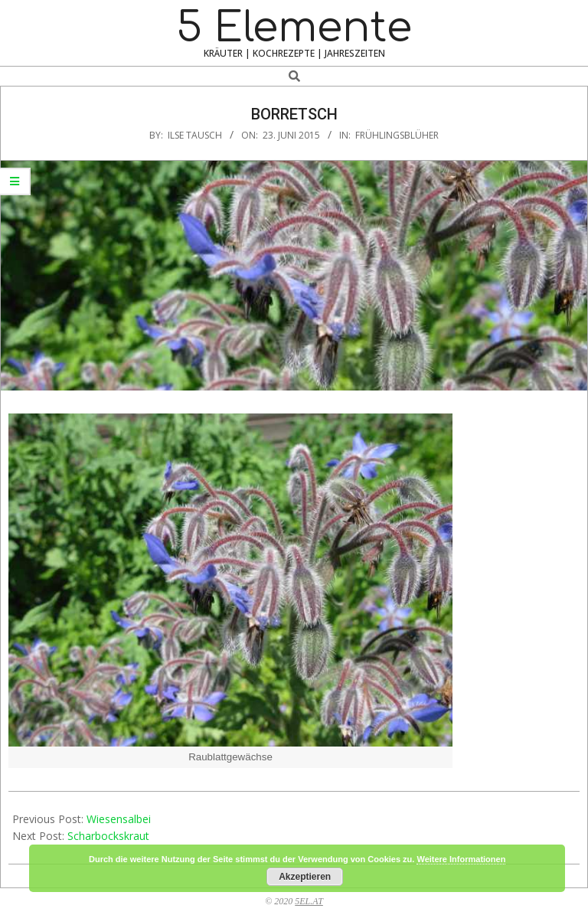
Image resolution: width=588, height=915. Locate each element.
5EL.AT (309, 901)
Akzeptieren (305, 877)
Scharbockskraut (108, 836)
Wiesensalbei (119, 819)
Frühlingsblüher (397, 135)
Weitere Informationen (461, 859)
